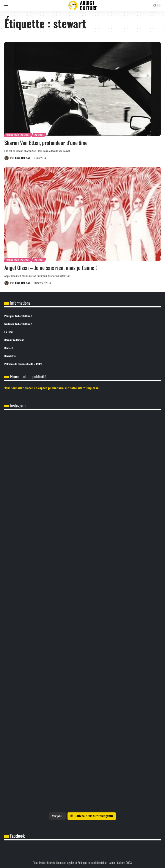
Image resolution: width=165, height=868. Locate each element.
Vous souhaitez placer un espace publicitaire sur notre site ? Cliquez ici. (52, 388)
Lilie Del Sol (22, 158)
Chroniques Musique (18, 135)
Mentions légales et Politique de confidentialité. (82, 863)
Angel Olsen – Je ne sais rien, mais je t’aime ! (51, 267)
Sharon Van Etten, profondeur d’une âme (46, 143)
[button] (8, 5)
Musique (39, 135)
